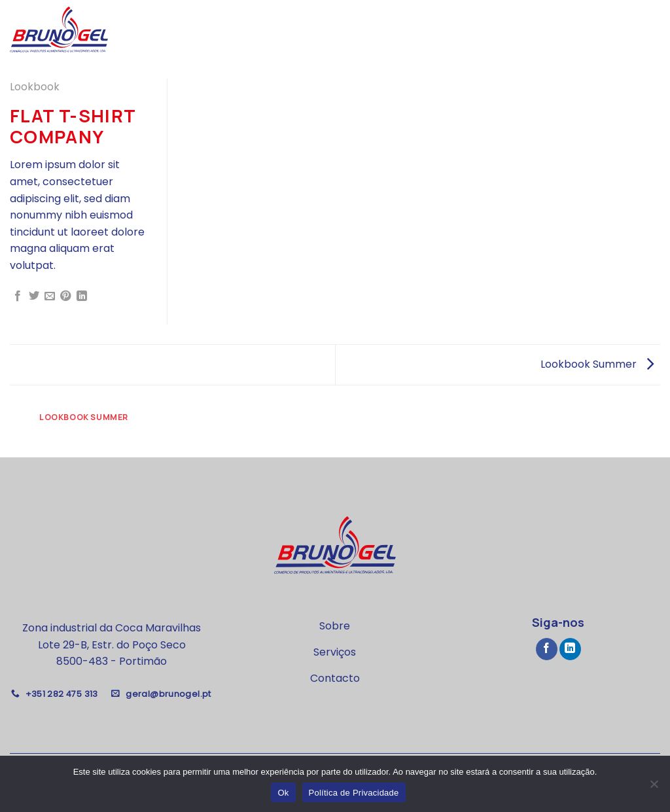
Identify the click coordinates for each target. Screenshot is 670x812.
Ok (283, 793)
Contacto (633, 29)
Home (447, 29)
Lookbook (35, 87)
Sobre (485, 29)
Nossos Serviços (553, 29)
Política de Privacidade (354, 793)
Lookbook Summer (597, 364)
